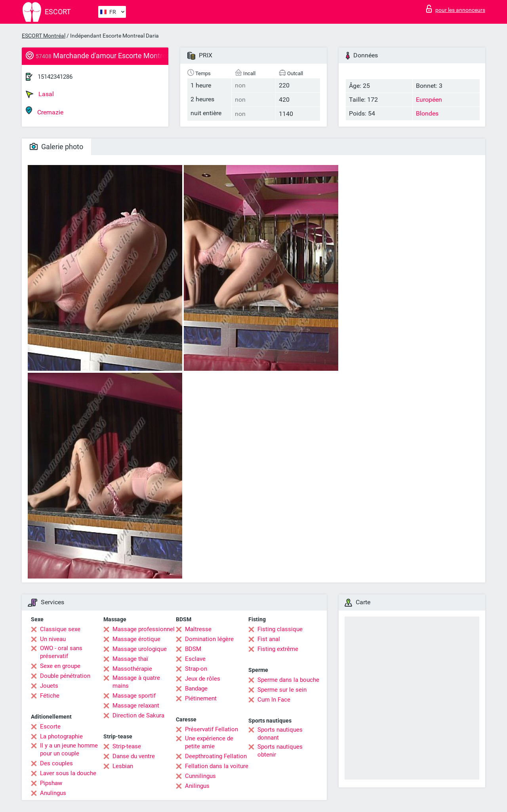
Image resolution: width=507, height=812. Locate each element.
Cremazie (45, 111)
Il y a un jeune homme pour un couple (69, 749)
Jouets (49, 686)
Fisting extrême (278, 649)
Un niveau (53, 639)
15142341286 (55, 77)
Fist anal (269, 639)
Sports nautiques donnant (280, 734)
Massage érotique (136, 639)
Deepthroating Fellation (216, 756)
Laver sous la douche (68, 773)
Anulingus (53, 793)
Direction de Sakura (138, 715)
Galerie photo (56, 147)
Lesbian (123, 766)
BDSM (193, 649)
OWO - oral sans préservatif (61, 652)
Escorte (50, 727)
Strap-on (196, 669)
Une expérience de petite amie (209, 742)
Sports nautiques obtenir (280, 751)
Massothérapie (132, 669)
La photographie (61, 736)
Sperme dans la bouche (288, 680)
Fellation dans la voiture (217, 766)
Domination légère (209, 639)
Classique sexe (60, 629)
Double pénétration (65, 676)
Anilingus (197, 786)
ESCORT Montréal (44, 36)
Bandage (196, 689)
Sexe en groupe (60, 666)
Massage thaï (130, 659)
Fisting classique (280, 629)
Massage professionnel (144, 629)
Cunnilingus (200, 776)
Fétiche (50, 696)
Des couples (56, 763)
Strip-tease (127, 746)
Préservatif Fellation (212, 729)
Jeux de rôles (203, 679)
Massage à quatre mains (136, 682)
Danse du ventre (134, 756)
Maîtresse (198, 629)
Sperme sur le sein (282, 690)
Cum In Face (274, 700)
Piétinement (201, 698)
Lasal (40, 94)
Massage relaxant (136, 706)
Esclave (195, 659)
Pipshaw (51, 783)
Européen (429, 100)
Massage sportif (134, 696)
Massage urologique (140, 649)
